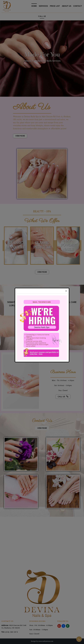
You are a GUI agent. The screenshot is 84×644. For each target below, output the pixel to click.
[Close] (66, 291)
